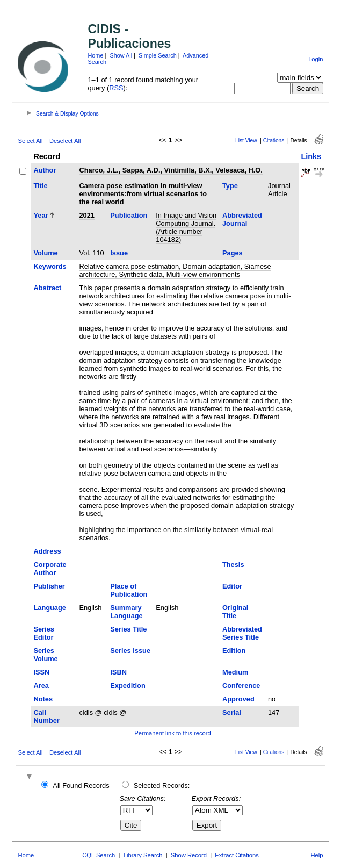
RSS (116, 88)
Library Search (143, 855)
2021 (86, 215)
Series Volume (45, 655)
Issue (119, 253)
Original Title (235, 612)
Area (41, 686)
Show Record (189, 855)
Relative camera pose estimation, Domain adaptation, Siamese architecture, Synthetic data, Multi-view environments (175, 270)
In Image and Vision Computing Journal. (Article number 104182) (186, 227)
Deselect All (65, 141)
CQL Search (99, 855)
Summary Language (126, 612)
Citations (274, 141)
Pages (233, 253)
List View (246, 141)
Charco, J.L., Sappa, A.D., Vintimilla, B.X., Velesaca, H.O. (170, 170)
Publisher (49, 586)
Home (95, 55)
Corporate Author (50, 569)
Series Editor (43, 633)
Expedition (128, 686)
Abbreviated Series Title (242, 633)
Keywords (50, 266)
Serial (232, 712)
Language (49, 608)
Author (45, 170)
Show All (121, 55)
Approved (238, 699)
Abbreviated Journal (242, 219)
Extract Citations (237, 855)
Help (317, 855)
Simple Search (158, 55)
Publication (129, 215)
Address (47, 551)
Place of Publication (129, 590)
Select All (30, 141)
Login (315, 59)
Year (41, 215)
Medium (235, 672)
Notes (43, 699)
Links (311, 156)
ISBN (118, 672)
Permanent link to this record (172, 733)
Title (40, 186)
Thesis (233, 565)
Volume (45, 253)
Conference (241, 686)
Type (230, 186)
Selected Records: (162, 785)
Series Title (128, 629)
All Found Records (81, 785)
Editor (232, 586)
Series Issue (130, 651)
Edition (234, 651)
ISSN (41, 672)
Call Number (46, 716)
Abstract (47, 288)
